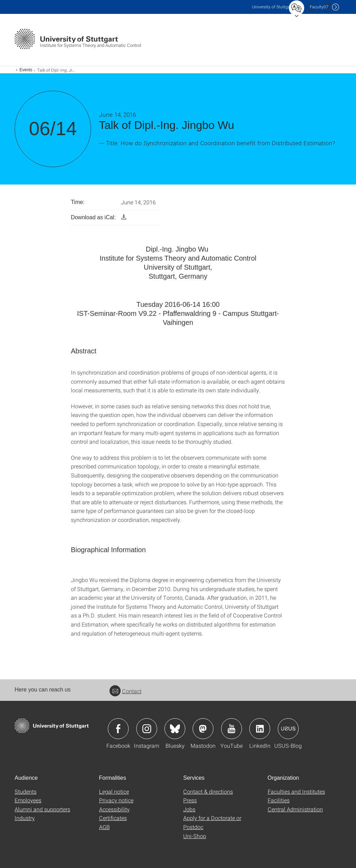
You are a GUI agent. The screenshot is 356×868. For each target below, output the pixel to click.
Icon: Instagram (147, 729)
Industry (25, 818)
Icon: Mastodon (203, 729)
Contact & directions (208, 791)
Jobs (189, 809)
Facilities (279, 800)
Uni (273, 7)
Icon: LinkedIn (260, 729)
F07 (319, 7)
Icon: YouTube (232, 729)
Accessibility (114, 809)
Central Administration (295, 809)
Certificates (113, 818)
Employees (28, 800)
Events (26, 70)
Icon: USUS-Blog (288, 729)
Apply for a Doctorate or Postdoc (212, 822)
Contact (126, 691)
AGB (104, 827)
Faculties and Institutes (296, 791)
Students (26, 791)
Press (190, 800)
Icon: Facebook (118, 729)
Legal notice (114, 791)
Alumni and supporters (42, 809)
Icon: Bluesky (175, 729)
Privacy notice (116, 800)
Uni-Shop (195, 836)
